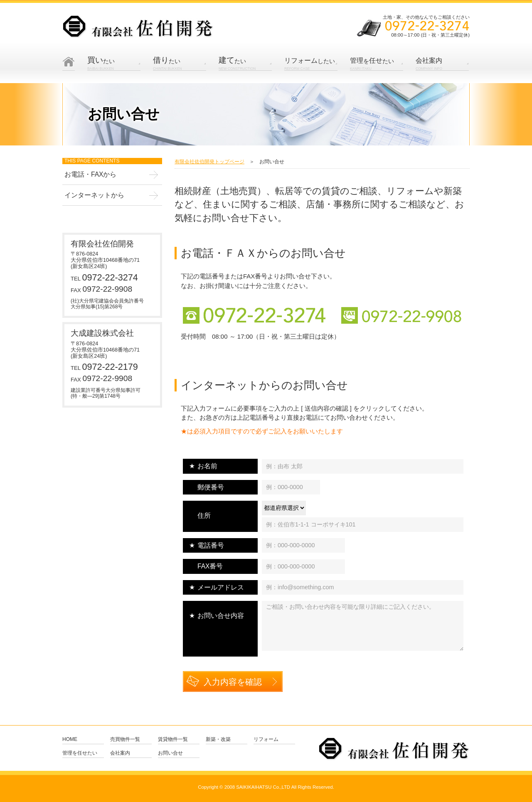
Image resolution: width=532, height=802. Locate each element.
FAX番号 (210, 566)
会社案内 (120, 753)
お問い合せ (170, 753)
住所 (204, 515)
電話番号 (211, 545)
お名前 (207, 466)
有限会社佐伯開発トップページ (209, 162)
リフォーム (266, 739)
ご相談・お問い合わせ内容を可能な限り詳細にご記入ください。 (363, 626)
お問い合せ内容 (221, 616)
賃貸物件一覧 (173, 739)
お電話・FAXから (90, 174)
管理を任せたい (80, 753)
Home (69, 70)
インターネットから (94, 195)
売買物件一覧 (125, 739)
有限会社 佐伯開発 (138, 27)
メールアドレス (221, 587)
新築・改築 (218, 739)
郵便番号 (211, 487)
